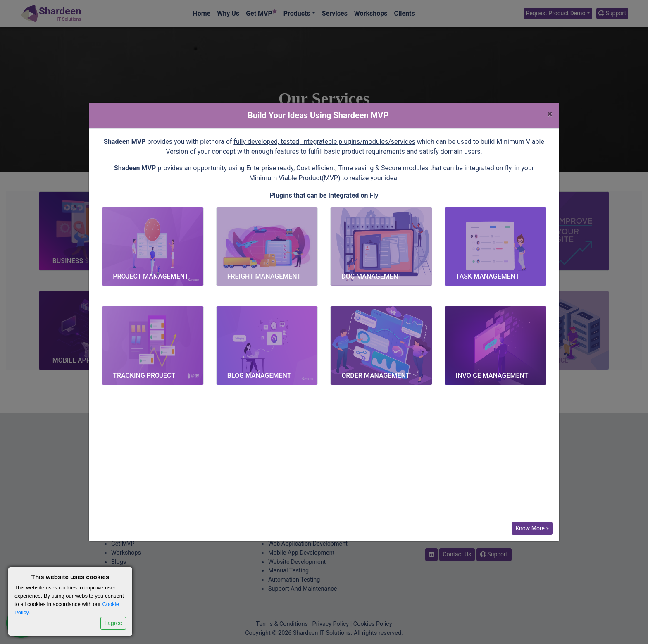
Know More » (532, 528)
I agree (113, 623)
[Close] (550, 114)
